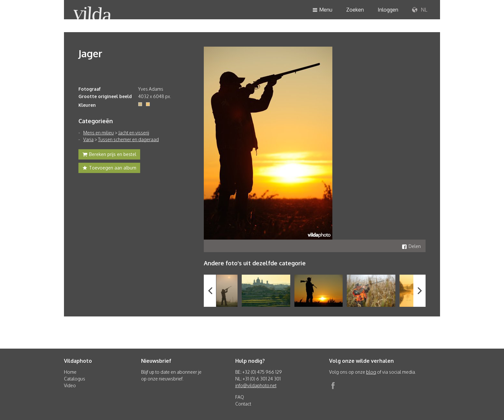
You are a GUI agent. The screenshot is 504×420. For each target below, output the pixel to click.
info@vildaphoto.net (256, 385)
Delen (411, 246)
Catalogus (75, 379)
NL (420, 10)
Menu (322, 10)
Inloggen (388, 10)
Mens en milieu (99, 133)
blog (371, 372)
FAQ (240, 397)
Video (70, 385)
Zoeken (355, 10)
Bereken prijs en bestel (109, 155)
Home (70, 372)
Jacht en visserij (134, 133)
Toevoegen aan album (109, 169)
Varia (88, 139)
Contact (243, 404)
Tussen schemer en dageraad (128, 139)
